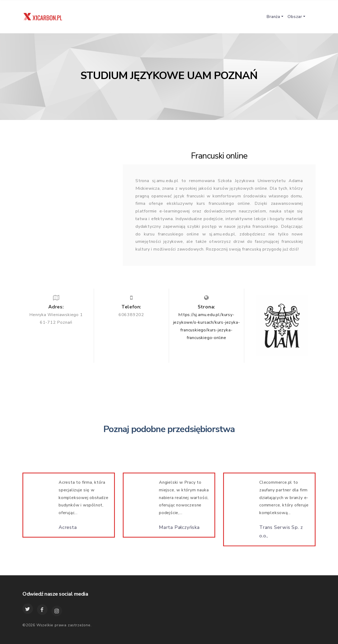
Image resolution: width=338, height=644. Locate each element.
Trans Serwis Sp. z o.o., (281, 534)
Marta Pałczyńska (179, 530)
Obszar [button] (295, 17)
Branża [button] (273, 17)
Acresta (68, 530)
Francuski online (219, 156)
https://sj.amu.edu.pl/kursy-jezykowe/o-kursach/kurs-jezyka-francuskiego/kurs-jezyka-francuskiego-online (207, 326)
